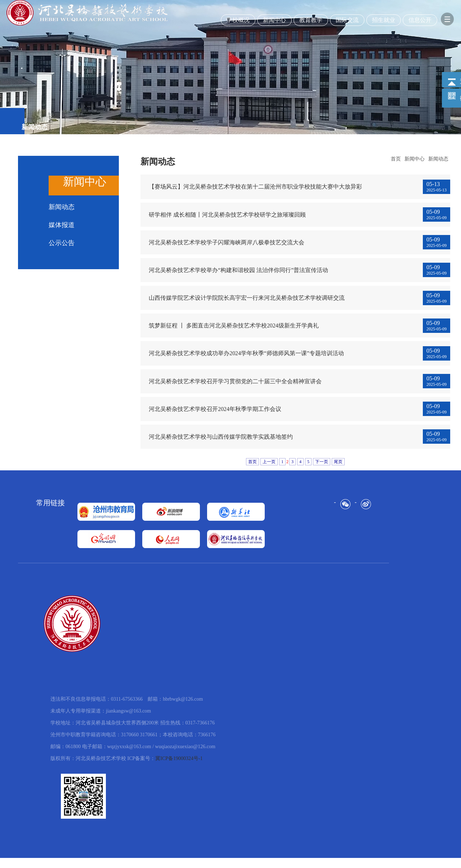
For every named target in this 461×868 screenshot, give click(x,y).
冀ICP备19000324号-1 (179, 768)
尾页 (338, 472)
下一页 (322, 472)
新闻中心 (415, 159)
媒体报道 (62, 225)
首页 (396, 159)
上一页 (269, 472)
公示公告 (62, 243)
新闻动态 (62, 207)
